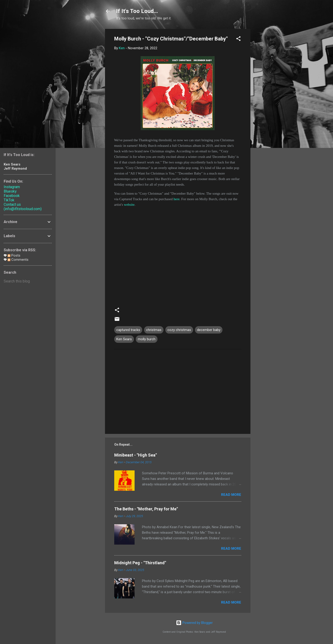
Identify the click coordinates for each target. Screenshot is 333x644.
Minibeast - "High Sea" (136, 455)
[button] (238, 39)
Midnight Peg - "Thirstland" (140, 563)
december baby (209, 330)
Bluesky (10, 191)
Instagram (12, 187)
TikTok (9, 200)
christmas (154, 330)
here (177, 199)
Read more (231, 495)
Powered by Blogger (194, 623)
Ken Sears (124, 339)
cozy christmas (179, 330)
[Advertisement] (269, 98)
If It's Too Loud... (137, 11)
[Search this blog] (28, 281)
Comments (18, 260)
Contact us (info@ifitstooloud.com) (23, 207)
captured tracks (128, 330)
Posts (14, 255)
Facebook (12, 196)
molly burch (147, 339)
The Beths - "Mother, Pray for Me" (146, 509)
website (129, 205)
